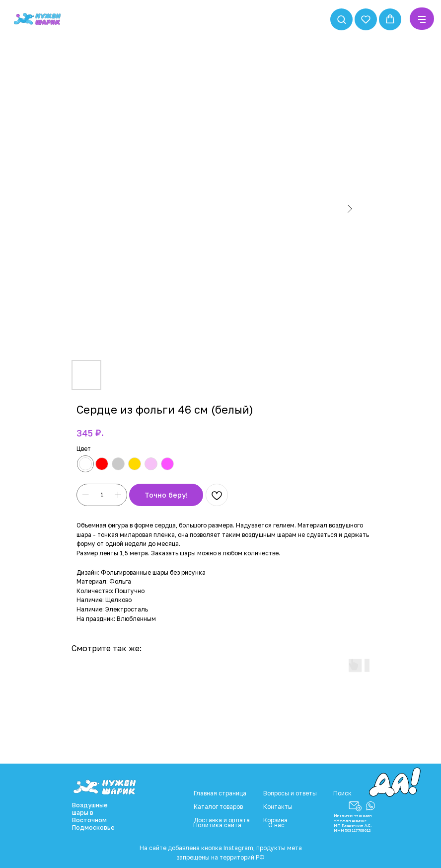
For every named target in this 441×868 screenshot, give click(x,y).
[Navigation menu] (422, 19)
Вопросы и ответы (290, 793)
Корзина (275, 820)
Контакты (278, 807)
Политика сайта (217, 825)
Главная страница (220, 793)
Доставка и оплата (222, 820)
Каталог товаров (218, 807)
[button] (341, 19)
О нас (276, 825)
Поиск (342, 793)
